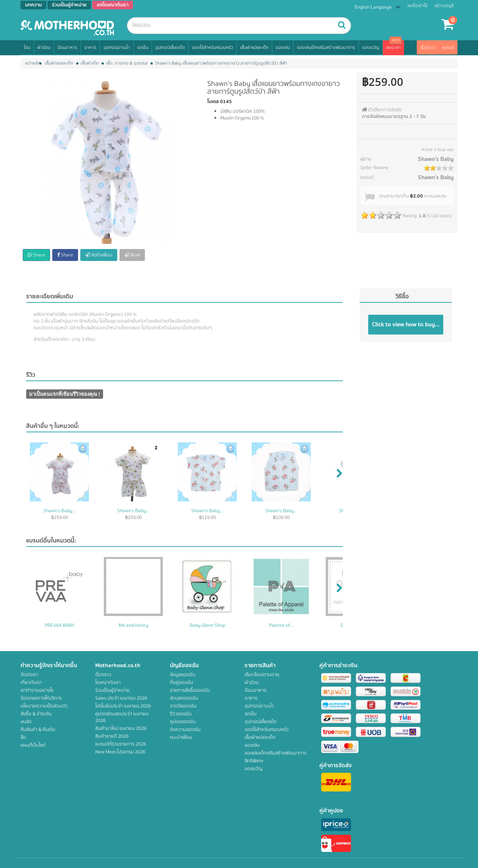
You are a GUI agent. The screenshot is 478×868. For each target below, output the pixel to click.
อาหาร (90, 48)
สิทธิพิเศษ (254, 761)
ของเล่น (283, 48)
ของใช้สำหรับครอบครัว (212, 48)
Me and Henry (134, 625)
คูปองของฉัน (183, 722)
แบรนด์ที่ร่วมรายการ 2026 (121, 744)
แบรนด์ (448, 48)
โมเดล (213, 102)
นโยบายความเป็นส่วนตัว (44, 706)
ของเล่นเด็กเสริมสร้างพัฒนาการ (326, 48)
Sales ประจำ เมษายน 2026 (121, 698)
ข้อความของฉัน (185, 729)
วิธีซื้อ (402, 296)
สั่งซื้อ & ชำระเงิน (36, 714)
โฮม (27, 48)
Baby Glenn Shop (207, 625)
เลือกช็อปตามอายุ (262, 675)
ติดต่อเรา (29, 675)
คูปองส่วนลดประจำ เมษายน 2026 (122, 717)
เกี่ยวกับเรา (31, 682)
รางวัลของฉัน (183, 706)
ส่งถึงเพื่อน (99, 255)
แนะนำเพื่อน (181, 737)
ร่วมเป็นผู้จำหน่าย (112, 690)
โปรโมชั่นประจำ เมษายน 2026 (123, 706)
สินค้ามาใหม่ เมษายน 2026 (121, 728)
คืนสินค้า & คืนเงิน (38, 729)
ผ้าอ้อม (44, 48)
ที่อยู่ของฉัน (181, 682)
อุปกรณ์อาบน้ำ (117, 48)
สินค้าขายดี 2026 (112, 736)
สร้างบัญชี (444, 6)
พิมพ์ (132, 255)
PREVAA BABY (60, 625)
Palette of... (281, 625)
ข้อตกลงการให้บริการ (41, 698)
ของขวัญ (371, 48)
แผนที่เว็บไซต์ (33, 745)
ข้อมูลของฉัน (183, 675)
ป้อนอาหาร (67, 48)
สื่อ (23, 737)
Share (36, 255)
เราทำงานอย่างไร (37, 690)
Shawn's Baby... (59, 511)
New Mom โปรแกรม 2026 (120, 752)
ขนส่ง (26, 722)
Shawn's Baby (436, 159)
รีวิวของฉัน (181, 714)
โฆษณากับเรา (108, 682)
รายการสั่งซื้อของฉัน (190, 690)
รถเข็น (143, 48)
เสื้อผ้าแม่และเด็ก (254, 48)
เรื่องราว (428, 48)
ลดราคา (393, 48)
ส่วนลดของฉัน (184, 698)
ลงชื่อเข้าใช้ (418, 6)
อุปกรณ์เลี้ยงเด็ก (170, 48)
